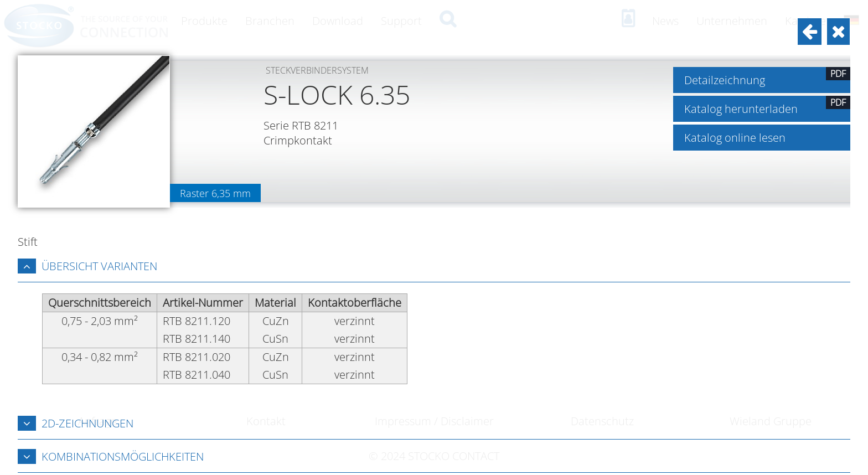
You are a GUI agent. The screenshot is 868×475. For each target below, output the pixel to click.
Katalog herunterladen (767, 106)
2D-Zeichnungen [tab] (76, 423)
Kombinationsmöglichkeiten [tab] (111, 456)
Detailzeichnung (767, 77)
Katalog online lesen (735, 138)
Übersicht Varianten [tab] (87, 266)
